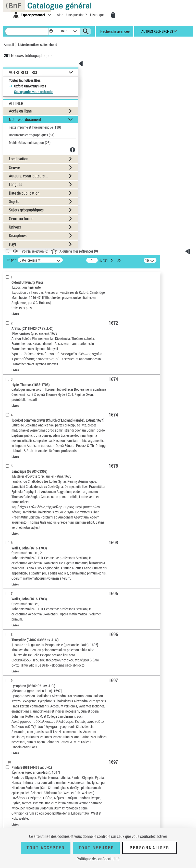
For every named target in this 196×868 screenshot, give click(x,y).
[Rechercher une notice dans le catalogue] (27, 31)
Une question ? (77, 15)
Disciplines (18, 235)
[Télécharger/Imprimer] (179, 300)
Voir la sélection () (35, 251)
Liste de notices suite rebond (38, 45)
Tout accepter (46, 848)
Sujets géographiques (26, 210)
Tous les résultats (182, 346)
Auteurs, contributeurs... (28, 176)
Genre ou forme (21, 219)
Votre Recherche (25, 72)
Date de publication (24, 193)
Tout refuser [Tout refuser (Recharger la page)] (96, 848)
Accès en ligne (20, 111)
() (74, 251)
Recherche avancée (115, 31)
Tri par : (12, 260)
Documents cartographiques (32, 135)
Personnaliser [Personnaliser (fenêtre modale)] (150, 848)
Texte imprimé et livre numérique (35, 127)
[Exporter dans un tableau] (179, 316)
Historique (98, 15)
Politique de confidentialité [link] (98, 859)
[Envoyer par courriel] (179, 308)
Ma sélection (182, 285)
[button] (51, 31)
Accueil (9, 45)
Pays (13, 244)
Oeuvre (14, 167)
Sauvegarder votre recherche (34, 92)
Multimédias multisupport (30, 143)
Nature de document (25, 119)
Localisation (19, 159)
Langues (16, 184)
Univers (15, 227)
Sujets (14, 201)
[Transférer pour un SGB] (179, 324)
